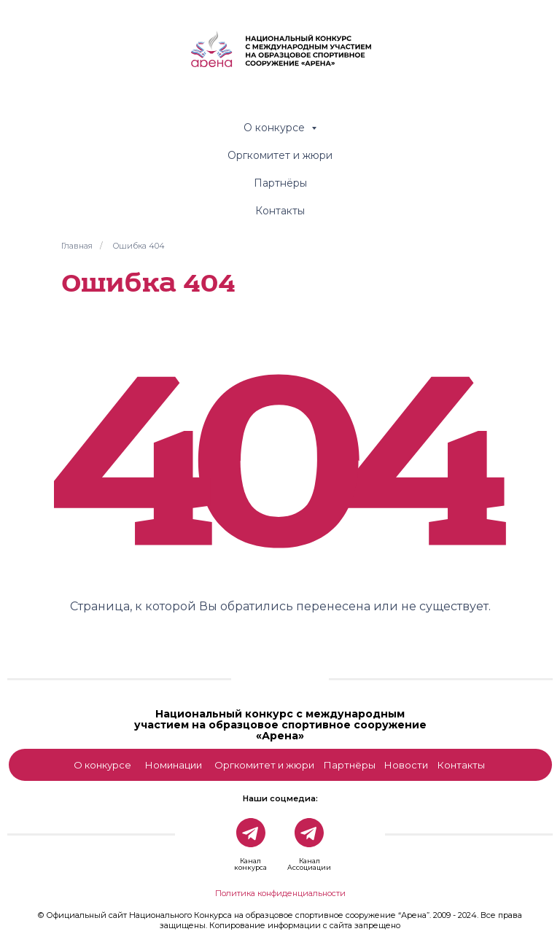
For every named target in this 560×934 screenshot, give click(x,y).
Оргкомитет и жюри (280, 155)
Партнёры (280, 183)
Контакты (280, 211)
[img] (280, 673)
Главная (77, 246)
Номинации (174, 765)
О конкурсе (102, 765)
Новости (406, 765)
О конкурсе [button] (276, 128)
